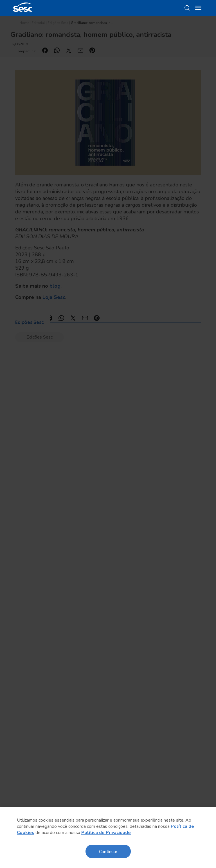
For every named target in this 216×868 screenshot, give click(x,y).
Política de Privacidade (106, 833)
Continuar (108, 851)
